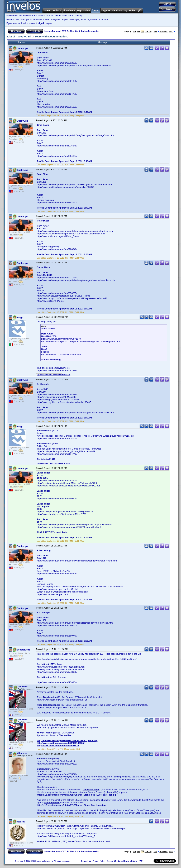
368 (155, 31)
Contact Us (86, 861)
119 (146, 31)
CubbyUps (22, 48)
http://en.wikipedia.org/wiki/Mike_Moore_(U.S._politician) (67, 740)
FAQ (141, 861)
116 (135, 31)
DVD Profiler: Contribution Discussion (80, 31)
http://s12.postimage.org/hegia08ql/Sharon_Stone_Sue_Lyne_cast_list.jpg (76, 795)
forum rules (61, 16)
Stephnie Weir (52, 803)
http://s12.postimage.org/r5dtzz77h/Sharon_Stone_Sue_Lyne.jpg (71, 805)
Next (172, 31)
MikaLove (22, 753)
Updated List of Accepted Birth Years (54, 375)
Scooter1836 (23, 650)
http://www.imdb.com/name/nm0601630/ (58, 746)
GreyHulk (23, 687)
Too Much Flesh (91, 790)
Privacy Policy (99, 861)
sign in (42, 23)
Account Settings (115, 861)
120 (150, 31)
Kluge (20, 317)
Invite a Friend (131, 861)
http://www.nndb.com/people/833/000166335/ (61, 743)
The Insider (65, 735)
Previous (163, 31)
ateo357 (21, 822)
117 (138, 31)
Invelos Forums (52, 31)
